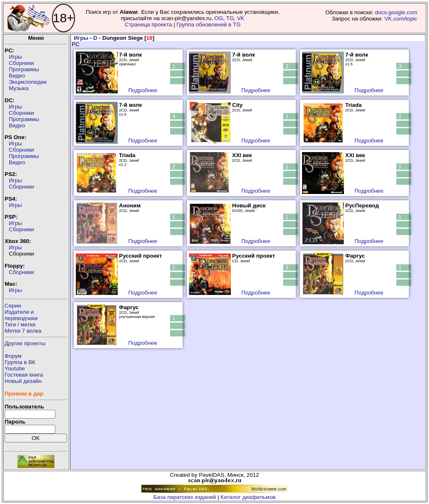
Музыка (19, 88)
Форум (13, 356)
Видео (17, 76)
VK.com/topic (401, 19)
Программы (24, 69)
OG (219, 18)
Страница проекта (149, 25)
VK (241, 18)
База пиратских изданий (185, 497)
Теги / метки (20, 324)
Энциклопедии (28, 82)
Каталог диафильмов (248, 497)
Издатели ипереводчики (21, 315)
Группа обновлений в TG (208, 25)
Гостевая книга (24, 375)
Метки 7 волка (23, 331)
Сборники (21, 63)
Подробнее (143, 90)
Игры (15, 57)
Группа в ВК (20, 362)
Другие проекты (25, 343)
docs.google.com (396, 12)
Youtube (15, 368)
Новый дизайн (23, 381)
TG (230, 18)
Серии (13, 306)
